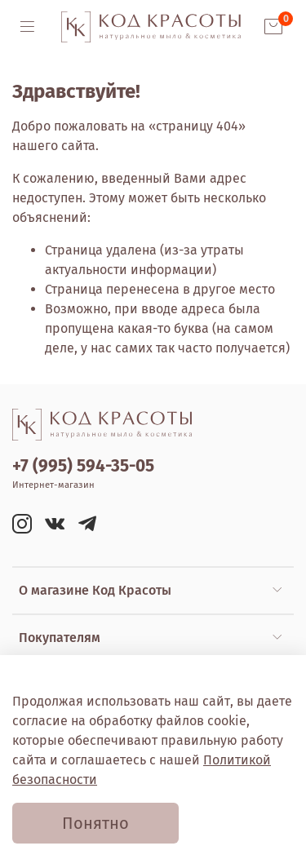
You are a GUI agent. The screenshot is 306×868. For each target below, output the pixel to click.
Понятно (95, 823)
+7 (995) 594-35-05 (83, 466)
